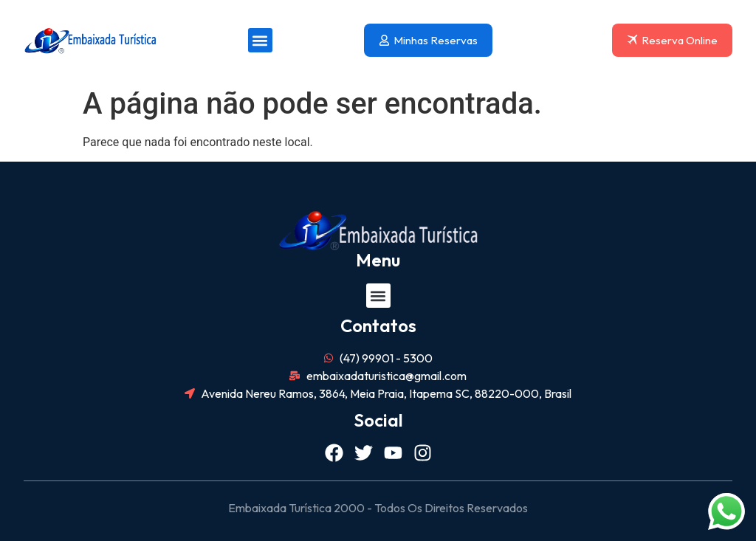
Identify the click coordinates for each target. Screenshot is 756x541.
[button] (260, 40)
